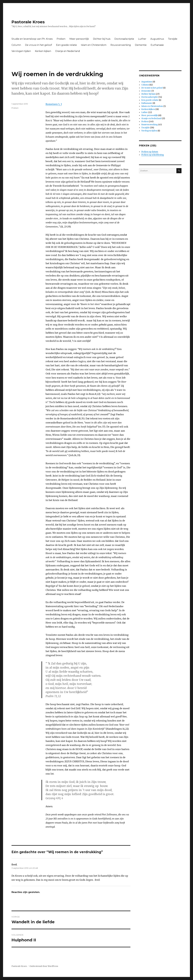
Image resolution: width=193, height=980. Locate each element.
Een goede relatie (66, 45)
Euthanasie (157, 45)
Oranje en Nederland (68, 51)
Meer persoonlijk (79, 39)
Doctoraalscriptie (124, 39)
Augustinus (157, 39)
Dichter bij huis (102, 39)
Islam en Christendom (94, 45)
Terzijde (173, 39)
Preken (61, 39)
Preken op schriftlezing (153, 155)
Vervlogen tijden (21, 51)
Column (16, 45)
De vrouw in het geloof (38, 45)
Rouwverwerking (121, 45)
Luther (142, 39)
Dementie (141, 45)
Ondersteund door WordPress (44, 966)
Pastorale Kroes (28, 22)
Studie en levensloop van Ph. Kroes (32, 39)
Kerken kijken (43, 51)
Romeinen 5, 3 (54, 104)
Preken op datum (150, 152)
